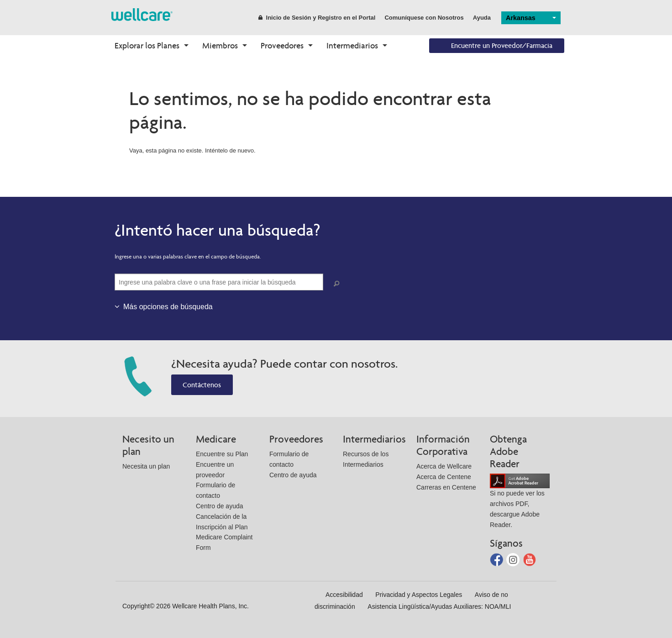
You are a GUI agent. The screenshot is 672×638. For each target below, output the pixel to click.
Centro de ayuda (220, 506)
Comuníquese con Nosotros (424, 18)
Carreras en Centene (446, 487)
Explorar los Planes (147, 45)
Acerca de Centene (444, 477)
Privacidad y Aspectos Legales (419, 595)
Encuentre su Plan (222, 454)
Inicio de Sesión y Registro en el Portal (317, 18)
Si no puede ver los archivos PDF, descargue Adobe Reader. (520, 503)
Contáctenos (202, 385)
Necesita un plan (146, 466)
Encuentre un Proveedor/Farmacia (502, 45)
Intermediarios (352, 45)
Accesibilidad (344, 595)
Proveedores (282, 45)
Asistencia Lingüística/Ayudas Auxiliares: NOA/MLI (439, 606)
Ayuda (482, 18)
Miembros (220, 45)
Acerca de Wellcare (444, 466)
